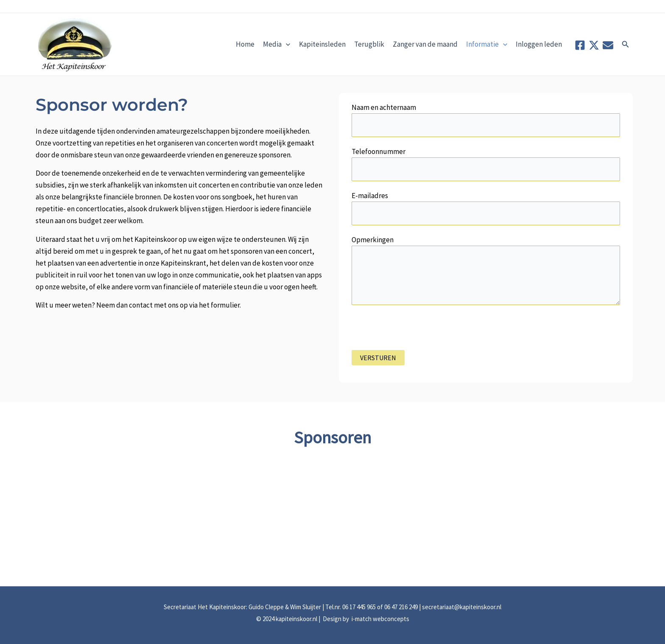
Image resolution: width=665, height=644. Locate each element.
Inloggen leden (539, 44)
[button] (626, 45)
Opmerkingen (486, 272)
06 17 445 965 (359, 607)
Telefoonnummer (486, 164)
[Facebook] (580, 45)
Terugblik (369, 44)
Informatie (487, 44)
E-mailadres (486, 208)
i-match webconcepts (380, 619)
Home (245, 44)
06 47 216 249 (401, 607)
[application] (286, 44)
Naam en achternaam (486, 120)
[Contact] (608, 45)
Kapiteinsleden (322, 44)
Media (277, 44)
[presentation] (416, 333)
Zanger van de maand (425, 44)
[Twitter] (594, 45)
